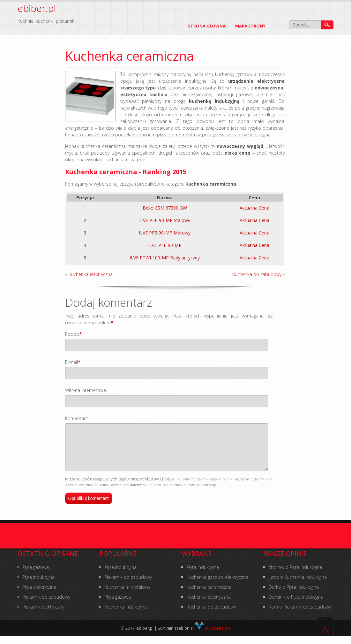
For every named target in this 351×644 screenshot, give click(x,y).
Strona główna (207, 26)
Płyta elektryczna (39, 595)
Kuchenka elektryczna (91, 274)
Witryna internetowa (86, 390)
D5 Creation (213, 636)
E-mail (71, 362)
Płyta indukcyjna (38, 585)
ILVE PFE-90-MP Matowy (165, 233)
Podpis (72, 334)
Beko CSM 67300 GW (165, 208)
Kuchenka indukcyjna (126, 614)
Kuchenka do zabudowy (257, 274)
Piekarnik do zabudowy (46, 605)
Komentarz (76, 418)
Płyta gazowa (36, 575)
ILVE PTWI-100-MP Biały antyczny (165, 258)
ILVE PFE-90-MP (165, 245)
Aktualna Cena (254, 208)
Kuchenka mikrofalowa (127, 595)
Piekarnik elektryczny (43, 614)
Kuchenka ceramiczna (209, 595)
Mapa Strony (250, 26)
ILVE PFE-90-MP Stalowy (165, 220)
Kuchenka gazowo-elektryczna (217, 585)
